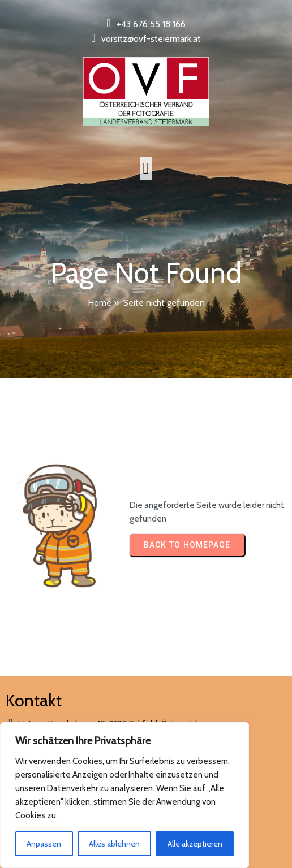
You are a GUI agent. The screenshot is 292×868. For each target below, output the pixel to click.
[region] (124, 795)
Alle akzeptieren (195, 844)
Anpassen (44, 844)
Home (100, 303)
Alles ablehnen (114, 844)
